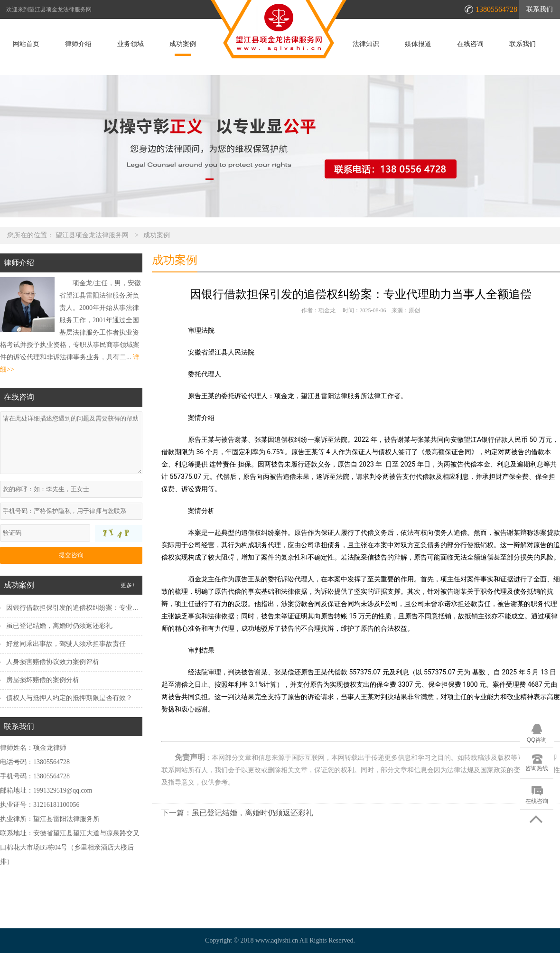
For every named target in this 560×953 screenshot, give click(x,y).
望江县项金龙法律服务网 (92, 235)
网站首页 (26, 44)
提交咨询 (71, 555)
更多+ (128, 585)
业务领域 (131, 44)
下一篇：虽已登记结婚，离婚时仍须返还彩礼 (237, 813)
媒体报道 (418, 44)
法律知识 (366, 44)
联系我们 (540, 9)
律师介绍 (78, 44)
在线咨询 (470, 44)
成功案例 (183, 44)
